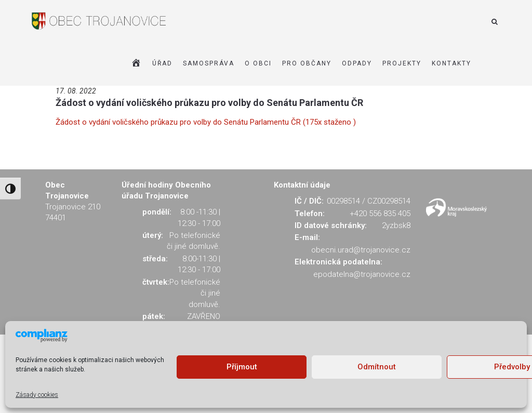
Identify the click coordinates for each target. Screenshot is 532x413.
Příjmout (242, 367)
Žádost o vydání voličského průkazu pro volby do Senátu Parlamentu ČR (209, 103)
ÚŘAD (162, 63)
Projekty (402, 63)
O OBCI (258, 63)
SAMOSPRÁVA (209, 63)
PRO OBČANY (307, 63)
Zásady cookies (37, 395)
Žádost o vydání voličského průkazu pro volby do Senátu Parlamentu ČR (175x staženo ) (206, 122)
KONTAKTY (451, 63)
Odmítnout (377, 367)
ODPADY (357, 63)
